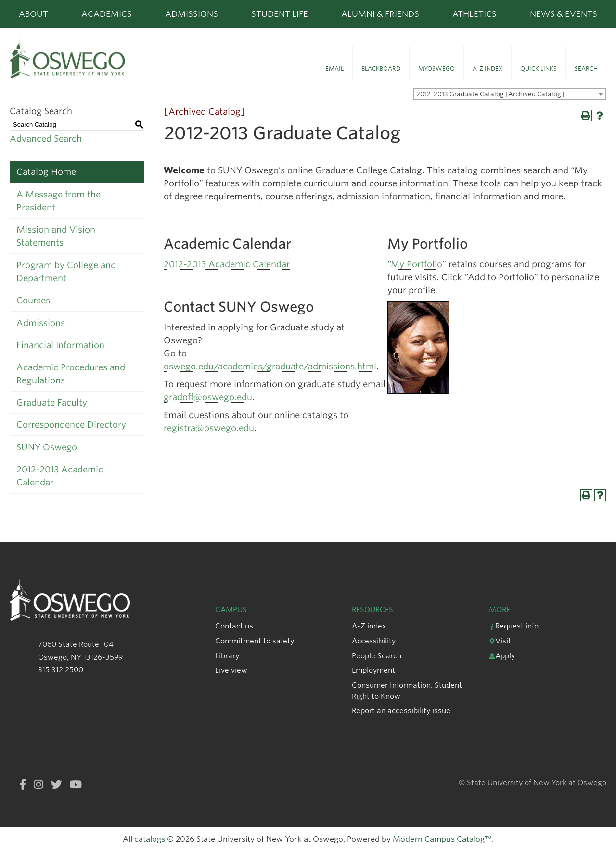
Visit (500, 641)
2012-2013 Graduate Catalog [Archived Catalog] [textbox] (490, 94)
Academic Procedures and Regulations (71, 374)
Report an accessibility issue (401, 711)
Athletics (475, 14)
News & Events (564, 14)
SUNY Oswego (47, 447)
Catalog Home (46, 172)
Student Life (280, 14)
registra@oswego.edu (209, 428)
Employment (373, 670)
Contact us (234, 626)
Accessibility (374, 641)
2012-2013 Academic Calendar (227, 264)
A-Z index (369, 626)
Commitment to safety (255, 641)
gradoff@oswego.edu (208, 397)
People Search (377, 656)
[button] (334, 63)
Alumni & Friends (380, 14)
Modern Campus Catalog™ (442, 839)
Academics (107, 14)
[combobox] (510, 94)
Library (227, 656)
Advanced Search (46, 138)
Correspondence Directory (71, 425)
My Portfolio (417, 264)
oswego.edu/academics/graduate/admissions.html (270, 366)
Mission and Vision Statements (56, 236)
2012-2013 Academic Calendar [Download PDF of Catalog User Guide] (60, 476)
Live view (231, 670)
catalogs (150, 839)
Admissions (192, 14)
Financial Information (60, 345)
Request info (514, 626)
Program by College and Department (66, 272)
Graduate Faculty (52, 402)
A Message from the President (58, 201)
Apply (502, 656)
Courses (33, 300)
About (33, 14)
